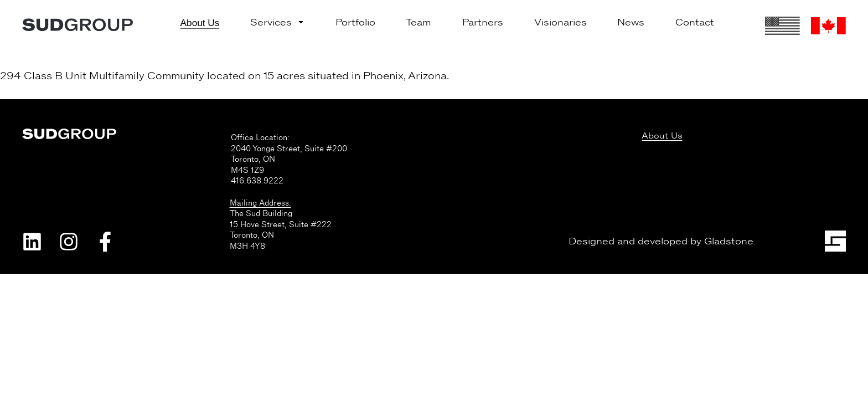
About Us (662, 136)
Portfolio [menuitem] (355, 22)
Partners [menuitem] (483, 22)
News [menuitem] (631, 22)
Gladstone (729, 241)
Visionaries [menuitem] (560, 22)
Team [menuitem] (418, 22)
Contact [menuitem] (695, 22)
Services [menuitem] (277, 22)
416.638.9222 (257, 181)
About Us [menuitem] (200, 23)
